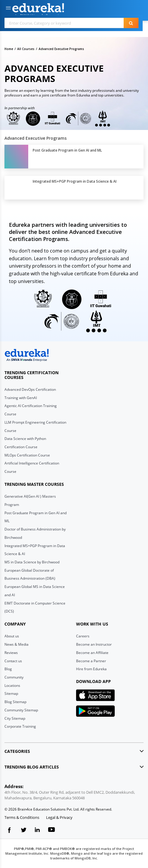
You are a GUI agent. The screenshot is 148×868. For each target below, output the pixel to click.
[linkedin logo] (37, 831)
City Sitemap (15, 718)
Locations (12, 685)
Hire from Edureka (91, 669)
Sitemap (11, 693)
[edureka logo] (27, 355)
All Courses (26, 49)
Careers (83, 636)
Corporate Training (20, 726)
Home (9, 49)
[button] (8, 8)
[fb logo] (10, 831)
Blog (8, 669)
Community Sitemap (21, 710)
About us (12, 636)
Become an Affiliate (92, 653)
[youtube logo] (51, 831)
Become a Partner (91, 661)
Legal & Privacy (59, 817)
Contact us (13, 661)
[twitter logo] (23, 831)
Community (14, 677)
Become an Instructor (94, 644)
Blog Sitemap (15, 702)
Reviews (11, 653)
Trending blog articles (32, 767)
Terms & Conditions (22, 817)
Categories (17, 751)
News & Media (16, 644)
